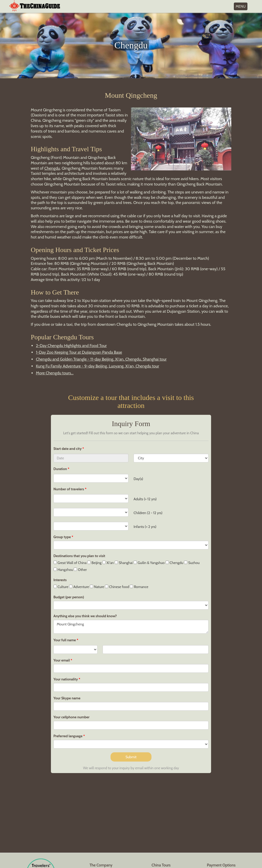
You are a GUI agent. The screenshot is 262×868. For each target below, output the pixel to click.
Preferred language (68, 736)
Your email (62, 660)
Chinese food (117, 587)
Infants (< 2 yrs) (145, 527)
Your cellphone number (72, 717)
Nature (97, 587)
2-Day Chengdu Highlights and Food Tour (71, 346)
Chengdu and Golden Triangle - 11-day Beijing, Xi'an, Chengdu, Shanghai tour (101, 359)
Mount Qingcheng (131, 627)
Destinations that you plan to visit (79, 556)
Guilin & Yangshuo (149, 563)
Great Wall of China (70, 563)
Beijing (94, 563)
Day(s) (138, 479)
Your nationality (66, 679)
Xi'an (108, 563)
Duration (60, 469)
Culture (61, 587)
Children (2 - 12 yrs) (148, 513)
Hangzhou (63, 570)
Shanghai (124, 563)
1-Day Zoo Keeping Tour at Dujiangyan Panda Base (79, 352)
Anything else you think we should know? (85, 616)
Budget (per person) (69, 597)
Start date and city (68, 449)
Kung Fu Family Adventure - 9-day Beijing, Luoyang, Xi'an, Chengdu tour (97, 366)
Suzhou (192, 563)
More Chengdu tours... (55, 373)
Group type (62, 537)
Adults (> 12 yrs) (145, 499)
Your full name (65, 640)
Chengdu (52, 168)
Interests (60, 580)
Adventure (79, 587)
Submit (131, 757)
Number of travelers (69, 489)
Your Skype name (67, 698)
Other (80, 570)
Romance (139, 587)
